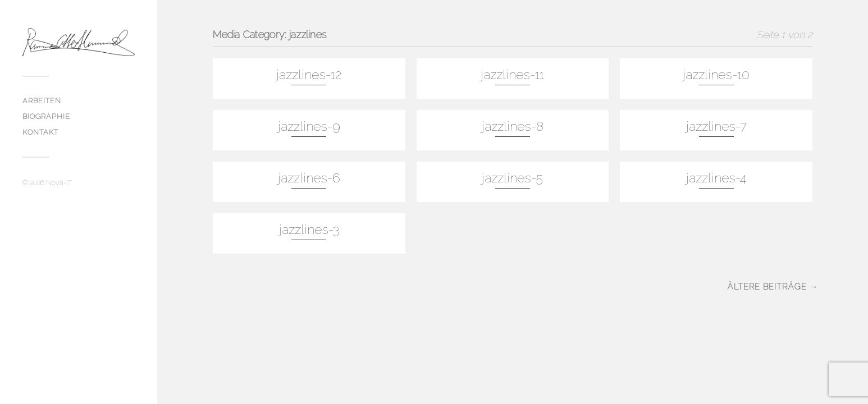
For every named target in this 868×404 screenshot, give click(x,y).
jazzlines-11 (512, 75)
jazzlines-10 (716, 75)
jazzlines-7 (716, 126)
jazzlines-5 (512, 178)
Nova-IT (59, 183)
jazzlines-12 (309, 75)
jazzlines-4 (716, 178)
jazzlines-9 (309, 126)
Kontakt (40, 132)
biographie (46, 116)
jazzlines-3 (309, 229)
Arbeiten (42, 101)
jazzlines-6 (309, 178)
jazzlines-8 (513, 126)
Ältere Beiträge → (773, 286)
